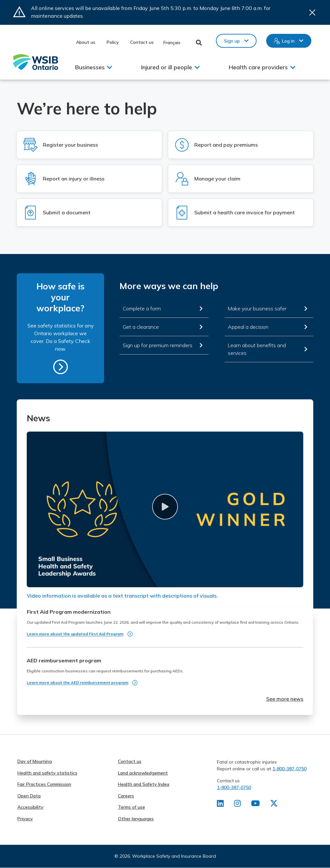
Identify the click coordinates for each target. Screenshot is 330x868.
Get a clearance (141, 327)
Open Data (29, 796)
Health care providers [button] (258, 67)
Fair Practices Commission (44, 784)
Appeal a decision (248, 327)
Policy (113, 42)
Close (312, 12)
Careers (126, 796)
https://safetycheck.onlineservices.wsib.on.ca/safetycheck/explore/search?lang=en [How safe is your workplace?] (61, 367)
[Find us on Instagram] (237, 805)
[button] (165, 507)
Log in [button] (288, 41)
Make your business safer (257, 308)
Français (172, 43)
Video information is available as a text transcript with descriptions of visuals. (122, 596)
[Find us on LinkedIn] (220, 805)
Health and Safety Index (144, 784)
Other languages (136, 819)
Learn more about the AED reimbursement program (78, 683)
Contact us (142, 42)
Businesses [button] (90, 67)
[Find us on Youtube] (255, 805)
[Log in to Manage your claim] (241, 179)
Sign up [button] (232, 41)
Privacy (25, 819)
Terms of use (131, 807)
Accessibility (30, 807)
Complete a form (142, 308)
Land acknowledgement (143, 773)
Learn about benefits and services (257, 349)
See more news (285, 699)
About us (86, 42)
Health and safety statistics (47, 773)
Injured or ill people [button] (167, 67)
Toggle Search (199, 43)
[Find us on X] (274, 805)
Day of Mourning (35, 761)
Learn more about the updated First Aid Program (75, 634)
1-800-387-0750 (289, 769)
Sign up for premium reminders (158, 345)
